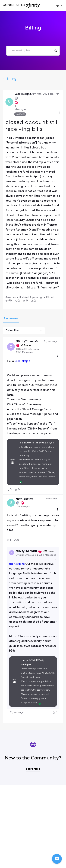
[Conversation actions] (59, 113)
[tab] (11, 319)
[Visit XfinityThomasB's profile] (11, 347)
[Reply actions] (55, 558)
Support (8, 5)
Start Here (33, 769)
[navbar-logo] (33, 5)
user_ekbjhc (22, 361)
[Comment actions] (58, 356)
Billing (10, 79)
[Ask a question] (57, 859)
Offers (21, 5)
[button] (9, 301)
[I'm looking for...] (56, 51)
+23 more (26, 345)
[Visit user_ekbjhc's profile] (9, 102)
